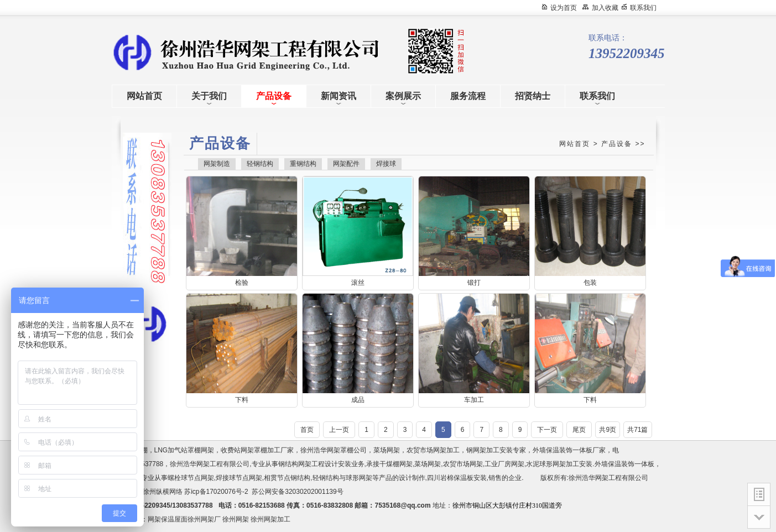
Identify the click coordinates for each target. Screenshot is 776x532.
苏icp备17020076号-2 (216, 492)
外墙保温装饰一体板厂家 (569, 450)
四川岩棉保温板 (450, 478)
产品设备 (617, 144)
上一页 (339, 430)
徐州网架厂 (204, 519)
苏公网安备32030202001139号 (299, 492)
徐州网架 (236, 519)
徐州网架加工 (270, 519)
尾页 (579, 430)
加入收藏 (605, 8)
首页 (307, 430)
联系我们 (643, 8)
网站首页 (575, 144)
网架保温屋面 (168, 519)
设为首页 (564, 8)
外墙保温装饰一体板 (624, 464)
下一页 (547, 430)
